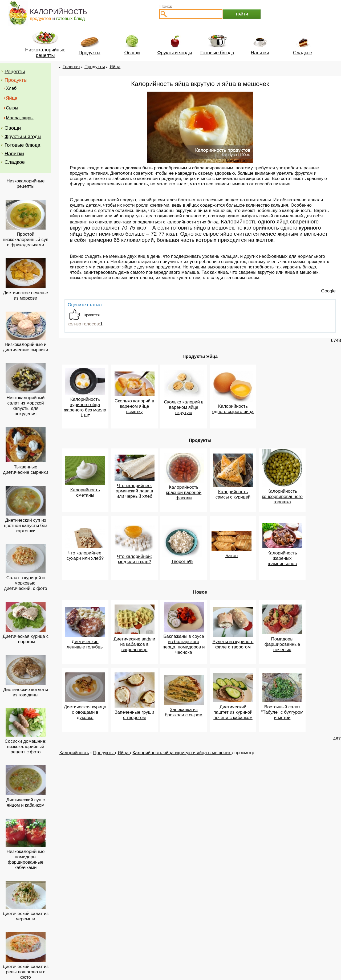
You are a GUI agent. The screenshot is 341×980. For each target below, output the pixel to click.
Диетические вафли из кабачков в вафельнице (134, 644)
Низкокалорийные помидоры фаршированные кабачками (26, 859)
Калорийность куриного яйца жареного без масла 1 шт (85, 407)
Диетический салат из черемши (26, 916)
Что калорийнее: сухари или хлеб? (85, 556)
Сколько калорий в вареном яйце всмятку (134, 406)
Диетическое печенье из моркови (25, 295)
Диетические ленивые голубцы (85, 644)
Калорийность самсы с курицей (233, 494)
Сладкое (15, 162)
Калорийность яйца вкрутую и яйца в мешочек (182, 753)
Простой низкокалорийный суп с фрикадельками (25, 240)
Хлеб (11, 88)
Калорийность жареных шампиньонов (282, 558)
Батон (232, 556)
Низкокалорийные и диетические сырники (26, 347)
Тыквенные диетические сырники (26, 470)
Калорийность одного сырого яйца (233, 409)
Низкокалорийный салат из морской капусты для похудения (25, 406)
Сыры (12, 108)
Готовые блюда (22, 145)
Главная (71, 67)
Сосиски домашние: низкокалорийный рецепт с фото (25, 747)
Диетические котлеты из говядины (26, 692)
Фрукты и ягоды (23, 136)
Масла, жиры (20, 118)
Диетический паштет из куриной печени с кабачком (233, 712)
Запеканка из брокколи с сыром (184, 712)
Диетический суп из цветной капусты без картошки (26, 526)
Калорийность (74, 753)
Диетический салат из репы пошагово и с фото (26, 972)
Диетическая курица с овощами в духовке (85, 712)
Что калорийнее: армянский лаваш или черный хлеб (134, 491)
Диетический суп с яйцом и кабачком (26, 803)
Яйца (115, 67)
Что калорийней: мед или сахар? (134, 559)
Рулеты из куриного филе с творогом (233, 644)
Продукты (16, 80)
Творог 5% (182, 562)
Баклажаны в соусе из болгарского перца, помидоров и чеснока (184, 644)
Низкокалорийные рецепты (26, 184)
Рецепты (15, 72)
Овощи (13, 128)
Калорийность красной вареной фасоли (184, 493)
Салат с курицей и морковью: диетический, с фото (26, 583)
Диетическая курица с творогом (26, 639)
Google (328, 291)
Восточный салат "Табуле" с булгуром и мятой (282, 712)
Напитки (14, 154)
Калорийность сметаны (85, 493)
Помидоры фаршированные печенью (282, 644)
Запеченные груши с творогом (134, 715)
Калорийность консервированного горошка (282, 497)
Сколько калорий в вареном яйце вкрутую (184, 407)
